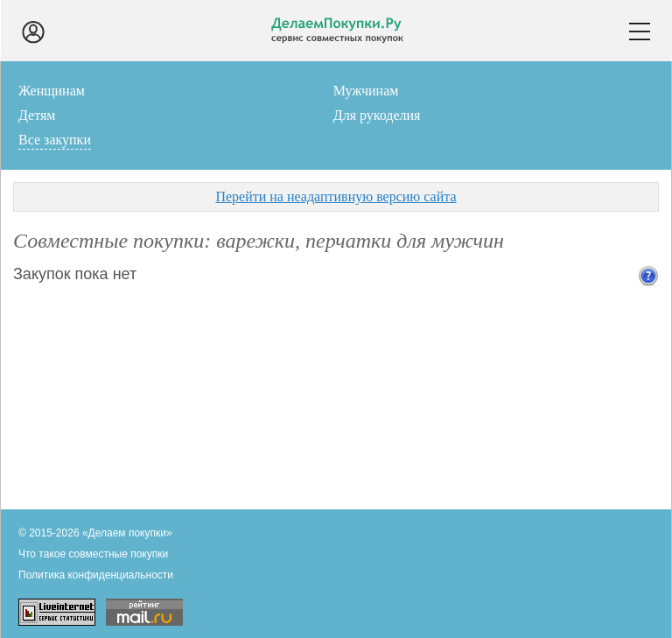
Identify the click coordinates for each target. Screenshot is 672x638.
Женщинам (52, 91)
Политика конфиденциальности (96, 575)
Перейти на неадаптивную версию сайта (336, 196)
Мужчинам (366, 91)
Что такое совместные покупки (93, 554)
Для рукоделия (377, 115)
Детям (37, 115)
